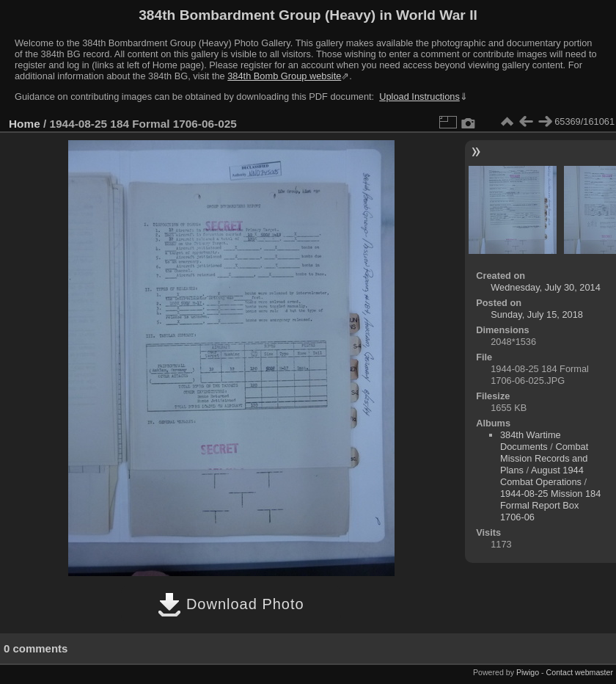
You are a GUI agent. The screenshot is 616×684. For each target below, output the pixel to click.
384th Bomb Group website (284, 76)
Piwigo (528, 672)
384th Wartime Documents (531, 441)
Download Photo (231, 604)
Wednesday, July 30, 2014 (546, 287)
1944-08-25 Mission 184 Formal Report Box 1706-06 (550, 505)
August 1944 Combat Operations (542, 476)
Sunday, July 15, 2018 (537, 314)
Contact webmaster (580, 672)
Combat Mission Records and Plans (544, 458)
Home (25, 124)
